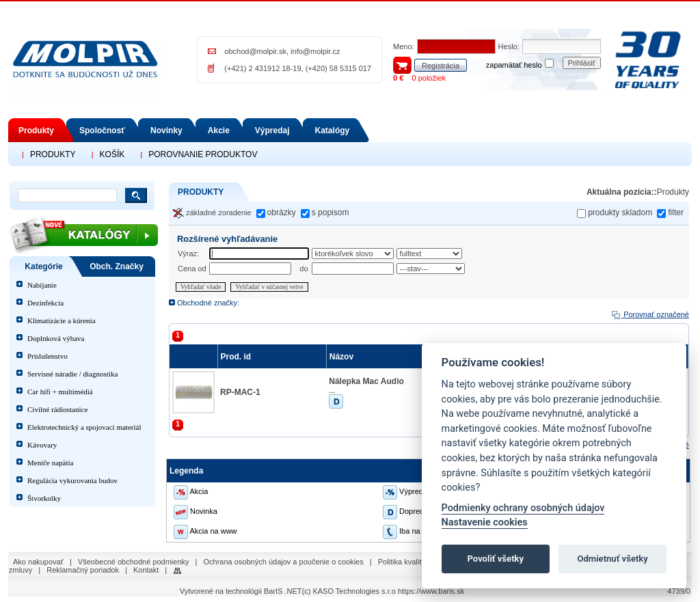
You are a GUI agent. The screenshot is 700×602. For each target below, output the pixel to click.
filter (676, 213)
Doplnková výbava (56, 338)
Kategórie (43, 266)
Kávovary (42, 445)
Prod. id (238, 357)
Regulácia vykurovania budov (72, 480)
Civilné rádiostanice (57, 409)
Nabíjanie (42, 285)
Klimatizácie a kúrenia (62, 320)
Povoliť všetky (496, 559)
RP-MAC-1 (240, 392)
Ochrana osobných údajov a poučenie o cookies (284, 562)
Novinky (166, 131)
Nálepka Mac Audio (366, 381)
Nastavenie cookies (485, 522)
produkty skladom (620, 213)
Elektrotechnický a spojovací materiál (84, 427)
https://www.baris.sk (431, 591)
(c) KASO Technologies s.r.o (349, 591)
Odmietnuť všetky (612, 559)
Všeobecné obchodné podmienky (134, 562)
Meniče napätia (51, 463)
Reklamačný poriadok (83, 570)
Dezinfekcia (45, 303)
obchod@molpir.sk (255, 51)
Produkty (36, 131)
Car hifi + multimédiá (60, 392)
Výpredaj (272, 131)
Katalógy (333, 131)
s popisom (331, 213)
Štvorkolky (44, 498)
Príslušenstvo (48, 356)
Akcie (219, 131)
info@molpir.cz (315, 51)
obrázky (282, 213)
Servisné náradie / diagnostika (72, 374)
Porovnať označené (650, 314)
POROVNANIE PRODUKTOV (203, 154)
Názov (343, 357)
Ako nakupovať (38, 562)
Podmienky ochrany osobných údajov (523, 508)
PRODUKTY (53, 154)
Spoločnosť (102, 131)
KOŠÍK (112, 154)
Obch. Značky (117, 266)
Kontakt (146, 570)
